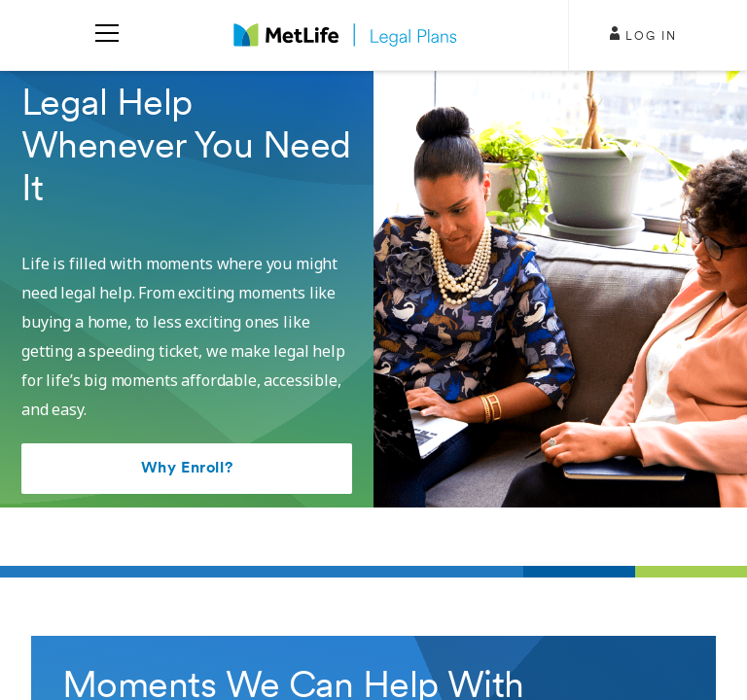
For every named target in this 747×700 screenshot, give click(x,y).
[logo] (345, 35)
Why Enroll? (187, 469)
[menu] (107, 35)
